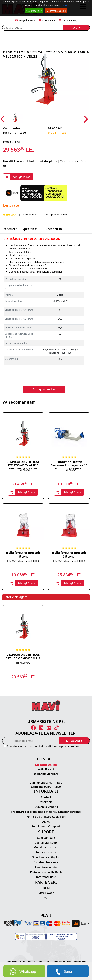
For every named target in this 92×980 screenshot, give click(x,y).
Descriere (10, 229)
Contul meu (47, 20)
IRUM (46, 888)
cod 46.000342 (23, 663)
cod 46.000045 (69, 470)
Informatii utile (46, 877)
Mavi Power (46, 893)
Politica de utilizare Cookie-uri (46, 817)
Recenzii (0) (54, 229)
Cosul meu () (68, 20)
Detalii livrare (14, 161)
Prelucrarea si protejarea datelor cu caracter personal (46, 812)
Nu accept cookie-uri (56, 11)
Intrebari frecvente (46, 863)
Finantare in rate (46, 867)
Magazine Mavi (25, 20)
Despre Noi (46, 802)
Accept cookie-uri (34, 11)
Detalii (64, 5)
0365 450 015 (46, 769)
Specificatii (31, 229)
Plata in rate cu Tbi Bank (46, 872)
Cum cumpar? (46, 838)
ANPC (46, 822)
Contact (46, 797)
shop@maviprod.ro (46, 774)
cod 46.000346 (23, 470)
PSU (46, 898)
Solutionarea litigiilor (46, 858)
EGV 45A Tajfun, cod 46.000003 (23, 561)
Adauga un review (44, 390)
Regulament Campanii (46, 827)
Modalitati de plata (42, 161)
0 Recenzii (30, 215)
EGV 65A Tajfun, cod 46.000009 (69, 561)
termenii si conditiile (42, 747)
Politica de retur (46, 853)
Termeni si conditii (46, 807)
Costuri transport (46, 843)
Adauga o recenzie (56, 215)
